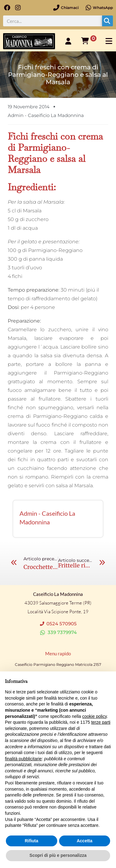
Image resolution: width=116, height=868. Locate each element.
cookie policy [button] (95, 716)
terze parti (101, 722)
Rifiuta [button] (32, 841)
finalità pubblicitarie (23, 759)
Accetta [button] (85, 841)
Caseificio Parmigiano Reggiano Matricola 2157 (58, 664)
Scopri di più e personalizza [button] (58, 855)
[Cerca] (107, 21)
